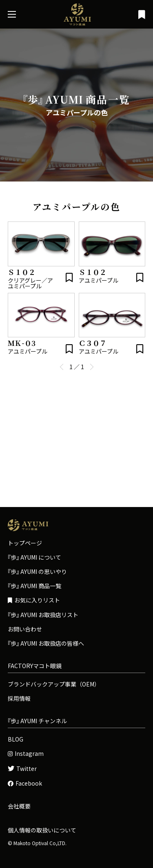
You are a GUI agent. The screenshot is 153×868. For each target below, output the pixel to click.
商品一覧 (34, 586)
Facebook (25, 783)
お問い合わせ (25, 629)
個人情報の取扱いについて (42, 830)
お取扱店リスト (43, 615)
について (34, 557)
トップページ (25, 543)
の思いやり (37, 571)
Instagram (26, 754)
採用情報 (19, 698)
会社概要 (19, 806)
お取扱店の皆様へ (46, 643)
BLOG (16, 739)
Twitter (22, 768)
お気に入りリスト (34, 600)
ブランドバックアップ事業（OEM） (54, 684)
